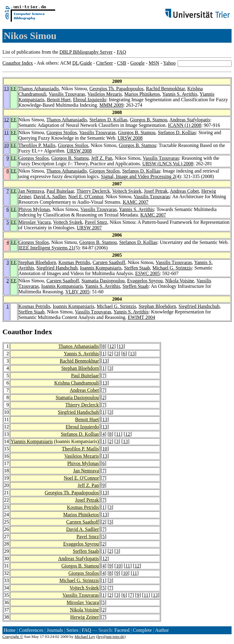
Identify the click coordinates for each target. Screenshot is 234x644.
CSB (122, 63)
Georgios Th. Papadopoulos (116, 89)
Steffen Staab (137, 268)
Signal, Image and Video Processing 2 (138, 176)
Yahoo (169, 63)
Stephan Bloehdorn (37, 262)
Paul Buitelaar (60, 191)
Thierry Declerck (93, 191)
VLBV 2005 (77, 292)
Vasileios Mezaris (105, 94)
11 (7, 132)
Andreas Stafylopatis (190, 120)
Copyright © (13, 637)
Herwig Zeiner (85, 617)
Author (162, 630)
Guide (86, 63)
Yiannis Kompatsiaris (32, 441)
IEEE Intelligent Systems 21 (46, 248)
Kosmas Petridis (74, 262)
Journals (55, 630)
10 (6, 145)
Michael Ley (85, 637)
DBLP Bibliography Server (86, 52)
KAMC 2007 (136, 202)
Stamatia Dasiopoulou (103, 281)
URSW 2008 (130, 138)
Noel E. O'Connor (86, 197)
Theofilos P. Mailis (37, 145)
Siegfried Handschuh (57, 268)
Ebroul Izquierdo (90, 100)
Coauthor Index (18, 63)
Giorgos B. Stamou (149, 120)
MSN (154, 63)
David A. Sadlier (50, 197)
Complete (142, 630)
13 (6, 89)
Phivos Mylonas (34, 209)
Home (10, 630)
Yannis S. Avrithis (180, 94)
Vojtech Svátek (127, 191)
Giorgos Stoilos (62, 132)
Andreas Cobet (184, 191)
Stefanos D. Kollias (108, 120)
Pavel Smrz (96, 222)
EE (14, 89)
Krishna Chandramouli (76, 383)
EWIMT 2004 (141, 317)
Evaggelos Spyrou (145, 281)
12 (6, 120)
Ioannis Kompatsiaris (101, 268)
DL (75, 63)
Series (72, 630)
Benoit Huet (59, 100)
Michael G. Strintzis (172, 268)
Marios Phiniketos (142, 94)
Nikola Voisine (180, 281)
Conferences (31, 630)
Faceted (122, 630)
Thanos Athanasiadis (39, 89)
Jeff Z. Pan (102, 158)
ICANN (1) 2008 (184, 125)
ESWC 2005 (147, 273)
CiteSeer (105, 63)
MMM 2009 (111, 105)
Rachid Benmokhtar (165, 89)
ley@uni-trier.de (111, 637)
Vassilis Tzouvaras (67, 94)
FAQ (121, 52)
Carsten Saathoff (109, 262)
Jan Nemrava (31, 191)
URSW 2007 (89, 228)
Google (138, 63)
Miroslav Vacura (35, 222)
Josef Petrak (156, 191)
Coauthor (17, 332)
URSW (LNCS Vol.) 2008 (168, 164)
